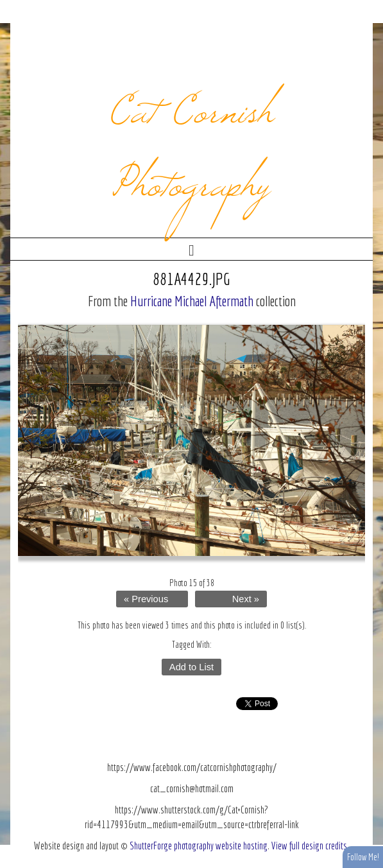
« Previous (146, 599)
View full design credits (309, 846)
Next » (246, 599)
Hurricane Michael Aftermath (192, 301)
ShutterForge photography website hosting (199, 846)
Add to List (191, 667)
